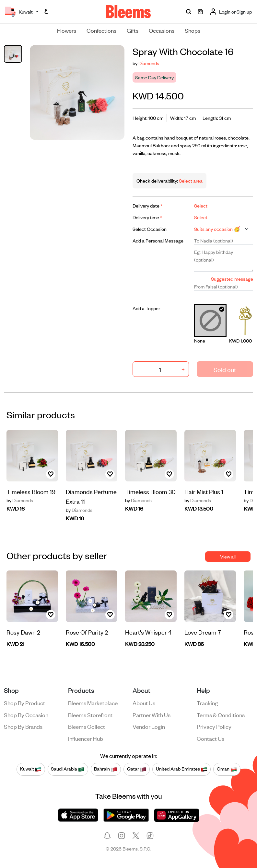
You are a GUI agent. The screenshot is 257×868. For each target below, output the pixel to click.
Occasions (162, 30)
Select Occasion (150, 229)
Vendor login (149, 726)
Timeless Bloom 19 (31, 491)
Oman (227, 769)
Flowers (67, 30)
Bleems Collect (87, 726)
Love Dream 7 (203, 632)
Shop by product (24, 703)
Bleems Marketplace (93, 703)
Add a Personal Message (158, 240)
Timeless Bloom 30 (150, 491)
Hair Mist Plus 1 (204, 491)
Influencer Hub (86, 738)
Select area (190, 180)
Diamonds (149, 63)
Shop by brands (23, 726)
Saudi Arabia (68, 769)
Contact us (210, 738)
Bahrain (106, 769)
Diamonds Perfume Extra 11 (91, 496)
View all (228, 556)
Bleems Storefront (90, 715)
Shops (193, 30)
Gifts (133, 30)
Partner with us (152, 715)
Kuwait (31, 769)
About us (144, 703)
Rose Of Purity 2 (87, 632)
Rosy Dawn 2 (23, 632)
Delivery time (147, 217)
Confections (101, 30)
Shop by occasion (26, 715)
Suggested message (232, 279)
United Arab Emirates (182, 769)
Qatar (137, 769)
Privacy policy (214, 726)
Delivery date (147, 205)
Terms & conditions (221, 715)
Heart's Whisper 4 (148, 632)
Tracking (207, 703)
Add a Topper (146, 308)
